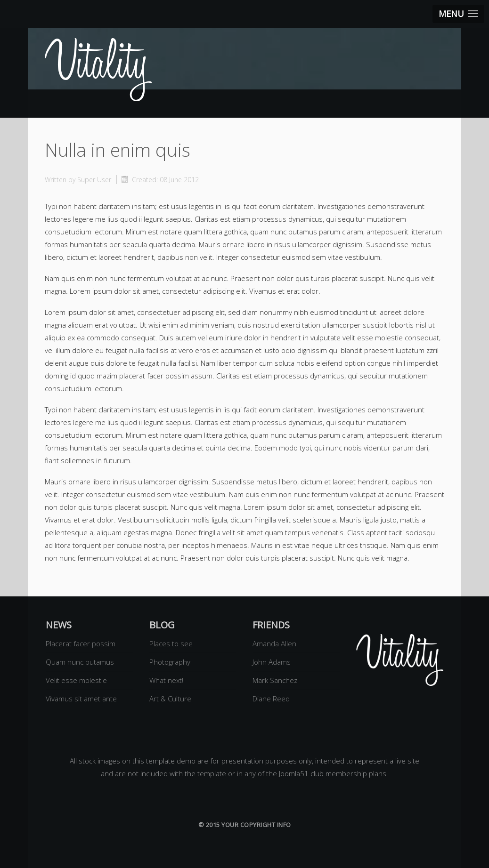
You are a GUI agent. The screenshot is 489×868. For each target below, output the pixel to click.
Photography (170, 662)
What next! (166, 680)
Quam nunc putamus (80, 662)
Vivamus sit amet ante (81, 699)
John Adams (272, 662)
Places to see (171, 643)
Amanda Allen (274, 643)
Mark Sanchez (275, 680)
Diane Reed (271, 699)
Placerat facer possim (81, 643)
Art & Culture (170, 699)
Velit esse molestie (76, 680)
